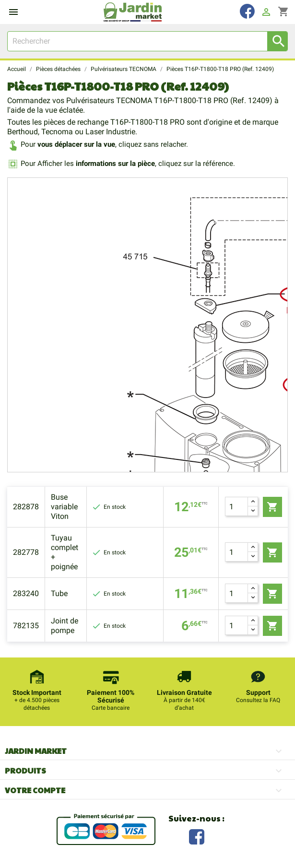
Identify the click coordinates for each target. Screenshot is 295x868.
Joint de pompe (65, 626)
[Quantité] (236, 506)
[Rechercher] (147, 41)
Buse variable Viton (64, 507)
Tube (59, 593)
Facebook (197, 836)
